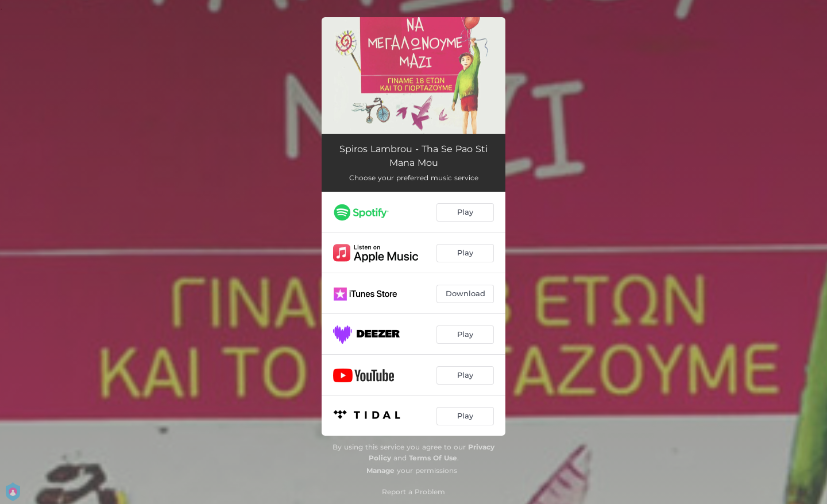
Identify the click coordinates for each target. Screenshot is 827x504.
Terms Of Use (433, 458)
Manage (380, 470)
